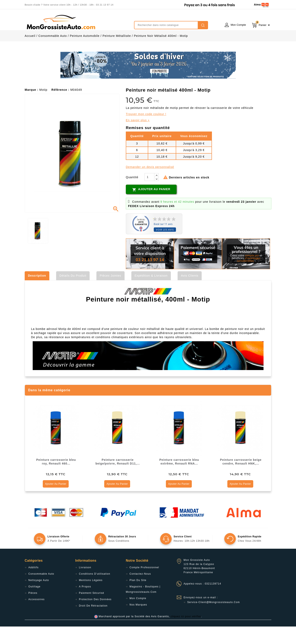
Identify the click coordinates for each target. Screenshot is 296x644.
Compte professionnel (144, 585)
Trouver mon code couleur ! (146, 132)
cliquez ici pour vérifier (186, 634)
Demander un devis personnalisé (150, 184)
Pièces (33, 610)
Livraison (85, 585)
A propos (85, 604)
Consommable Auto (41, 591)
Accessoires (36, 617)
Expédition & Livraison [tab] (151, 293)
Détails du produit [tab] (73, 293)
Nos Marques (138, 622)
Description (37, 293)
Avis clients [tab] (190, 293)
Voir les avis (165, 247)
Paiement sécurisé (92, 610)
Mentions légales (91, 598)
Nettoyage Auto (39, 598)
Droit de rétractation (93, 623)
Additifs (34, 585)
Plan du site (138, 598)
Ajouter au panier (151, 207)
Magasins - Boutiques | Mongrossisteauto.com (143, 607)
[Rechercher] (171, 25)
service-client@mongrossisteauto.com (214, 620)
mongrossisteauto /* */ (61, 22)
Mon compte (138, 616)
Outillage (34, 604)
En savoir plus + (138, 138)
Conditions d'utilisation (95, 591)
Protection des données (95, 617)
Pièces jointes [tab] (110, 293)
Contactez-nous (140, 591)
